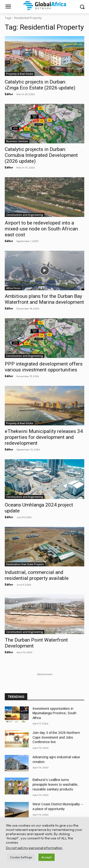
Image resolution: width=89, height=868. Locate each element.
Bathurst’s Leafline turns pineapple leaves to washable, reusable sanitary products (55, 784)
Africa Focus (13, 288)
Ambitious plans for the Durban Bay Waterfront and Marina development (44, 299)
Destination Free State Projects (25, 564)
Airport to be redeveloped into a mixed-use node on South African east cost (41, 229)
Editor (9, 94)
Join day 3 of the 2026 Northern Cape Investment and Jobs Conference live (56, 737)
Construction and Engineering (25, 215)
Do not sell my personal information (34, 848)
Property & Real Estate (20, 74)
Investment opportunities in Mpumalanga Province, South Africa (54, 713)
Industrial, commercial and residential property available (37, 575)
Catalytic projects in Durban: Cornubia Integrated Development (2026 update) (41, 155)
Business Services (17, 141)
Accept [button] (47, 857)
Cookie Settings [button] (21, 857)
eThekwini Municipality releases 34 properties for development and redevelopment (44, 437)
